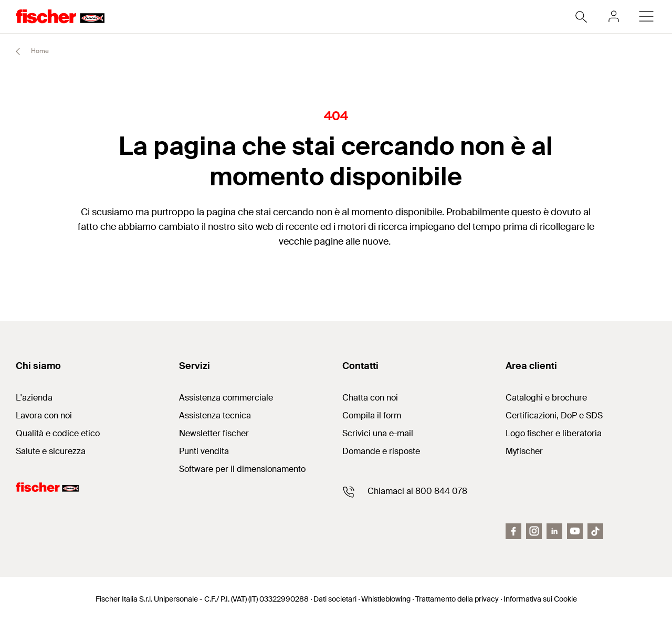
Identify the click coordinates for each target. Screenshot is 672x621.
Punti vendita (204, 451)
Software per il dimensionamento (242, 469)
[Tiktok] (595, 531)
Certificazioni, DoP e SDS (554, 415)
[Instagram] (534, 531)
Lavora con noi (44, 415)
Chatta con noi (370, 398)
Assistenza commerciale (226, 398)
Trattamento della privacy (457, 599)
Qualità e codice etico (58, 433)
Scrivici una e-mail (378, 433)
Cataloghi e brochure (546, 398)
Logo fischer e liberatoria (554, 433)
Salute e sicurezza (51, 451)
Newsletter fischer (214, 433)
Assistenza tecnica (215, 415)
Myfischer (524, 451)
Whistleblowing (386, 599)
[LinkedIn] (554, 531)
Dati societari (335, 599)
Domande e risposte (381, 451)
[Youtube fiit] (575, 531)
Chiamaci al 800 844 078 (417, 491)
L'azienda (34, 398)
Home (28, 51)
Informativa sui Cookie (540, 599)
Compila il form (372, 415)
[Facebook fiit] (513, 531)
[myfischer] (614, 16)
